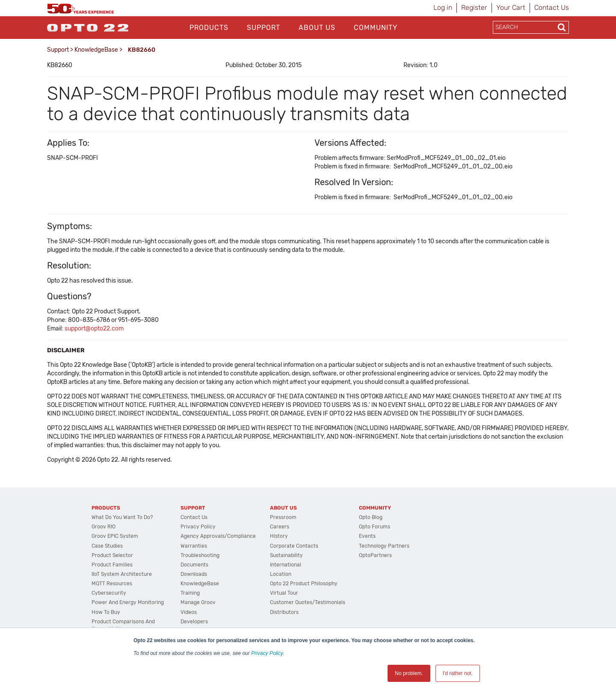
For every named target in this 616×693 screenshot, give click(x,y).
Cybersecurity (109, 593)
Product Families (112, 565)
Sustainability (286, 555)
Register (474, 7)
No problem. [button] (409, 673)
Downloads (194, 574)
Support (264, 28)
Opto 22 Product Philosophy (304, 584)
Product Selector (112, 555)
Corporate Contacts (294, 546)
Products (209, 28)
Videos (189, 612)
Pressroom (283, 517)
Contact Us (552, 7)
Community (376, 28)
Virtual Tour (284, 593)
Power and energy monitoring (128, 602)
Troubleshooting (200, 555)
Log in (443, 7)
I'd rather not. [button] (458, 673)
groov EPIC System (115, 536)
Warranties (194, 546)
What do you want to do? (122, 517)
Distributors (284, 612)
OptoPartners (375, 555)
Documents (194, 565)
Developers (194, 622)
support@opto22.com (94, 329)
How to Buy (106, 612)
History (279, 536)
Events (367, 536)
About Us (317, 28)
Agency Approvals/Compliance (218, 536)
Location (281, 574)
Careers (280, 527)
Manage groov (198, 602)
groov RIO (104, 527)
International (286, 565)
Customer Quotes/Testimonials (308, 602)
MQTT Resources (112, 584)
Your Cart (511, 7)
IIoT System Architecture (122, 574)
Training (190, 593)
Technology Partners (384, 546)
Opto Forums (375, 527)
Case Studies (107, 546)
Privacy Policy (267, 653)
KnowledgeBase (96, 50)
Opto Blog (371, 517)
